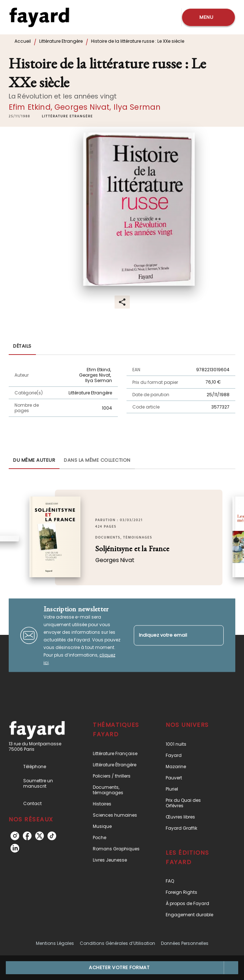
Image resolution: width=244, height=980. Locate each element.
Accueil (23, 41)
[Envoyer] (215, 635)
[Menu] (208, 17)
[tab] (22, 346)
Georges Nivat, (84, 107)
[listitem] (15, 836)
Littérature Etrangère (61, 41)
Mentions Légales (55, 943)
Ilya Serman (137, 107)
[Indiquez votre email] (170, 635)
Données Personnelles (185, 943)
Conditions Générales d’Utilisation (117, 943)
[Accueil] (39, 17)
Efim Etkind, (32, 107)
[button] (68, 116)
